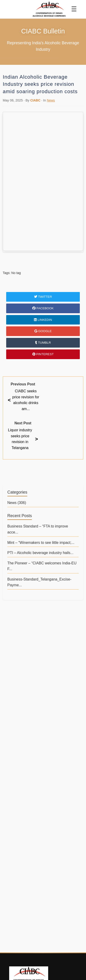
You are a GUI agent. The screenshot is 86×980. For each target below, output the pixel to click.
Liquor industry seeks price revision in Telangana (23, 439)
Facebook (43, 308)
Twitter (43, 297)
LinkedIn (43, 320)
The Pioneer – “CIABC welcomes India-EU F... (42, 566)
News (51, 100)
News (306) (17, 503)
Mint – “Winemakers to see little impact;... (41, 543)
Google (43, 331)
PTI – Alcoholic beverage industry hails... (40, 553)
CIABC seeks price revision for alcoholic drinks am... (24, 400)
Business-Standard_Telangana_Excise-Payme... (39, 582)
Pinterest (43, 354)
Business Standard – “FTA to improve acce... (38, 529)
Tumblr (43, 343)
